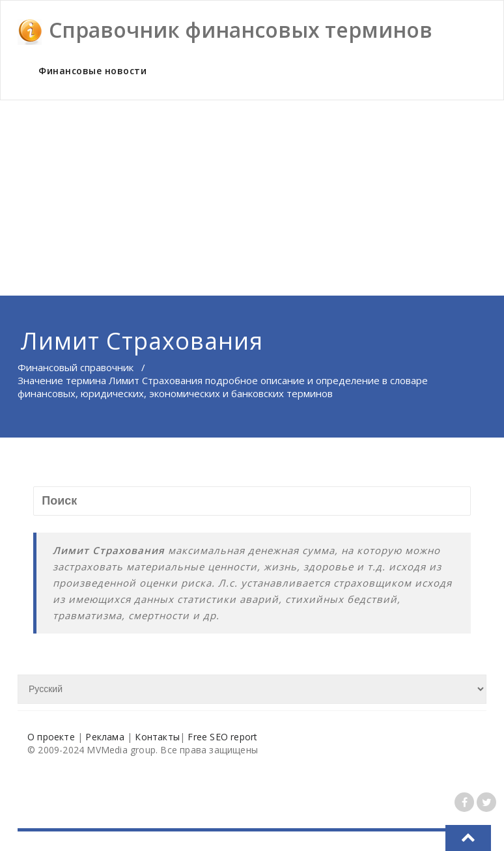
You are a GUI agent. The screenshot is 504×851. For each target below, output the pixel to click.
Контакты (157, 737)
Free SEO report (222, 737)
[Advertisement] (252, 198)
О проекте (51, 737)
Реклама (105, 737)
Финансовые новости (92, 71)
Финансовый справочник (76, 367)
